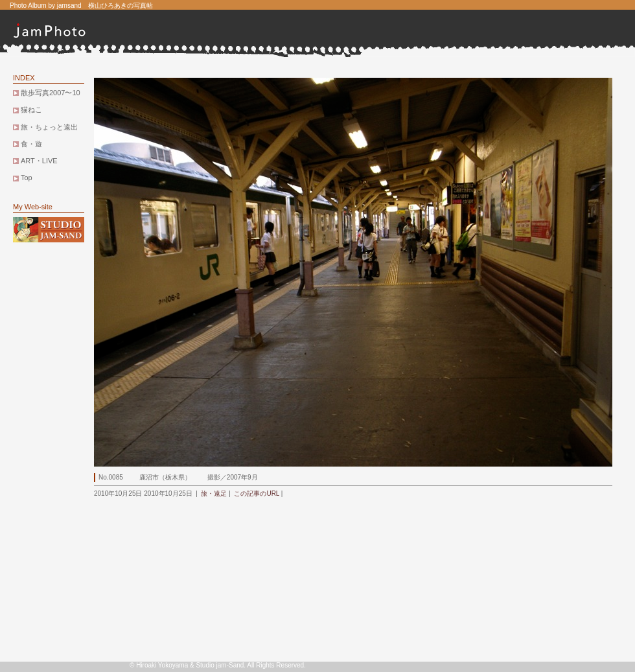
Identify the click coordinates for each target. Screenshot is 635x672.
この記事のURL (257, 493)
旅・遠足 (214, 493)
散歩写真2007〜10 (51, 93)
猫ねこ (31, 110)
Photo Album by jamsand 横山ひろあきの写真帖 (81, 6)
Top (27, 178)
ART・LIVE (39, 161)
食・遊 (31, 144)
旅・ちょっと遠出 (49, 127)
